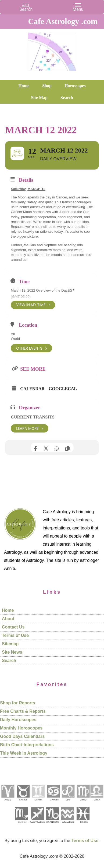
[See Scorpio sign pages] (21, 825)
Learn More (30, 428)
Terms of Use (15, 635)
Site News (12, 652)
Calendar (32, 389)
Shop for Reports (18, 703)
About (8, 619)
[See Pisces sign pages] (83, 825)
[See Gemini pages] (38, 803)
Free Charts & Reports (23, 711)
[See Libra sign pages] (97, 803)
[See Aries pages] (8, 803)
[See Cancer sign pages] (53, 803)
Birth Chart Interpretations (27, 745)
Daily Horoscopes (18, 720)
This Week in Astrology (24, 753)
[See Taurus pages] (23, 803)
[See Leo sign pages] (68, 803)
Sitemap (10, 644)
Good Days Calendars (22, 736)
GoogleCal (63, 389)
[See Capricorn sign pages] (53, 825)
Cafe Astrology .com (52, 50)
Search (9, 661)
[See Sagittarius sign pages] (37, 825)
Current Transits (33, 417)
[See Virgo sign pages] (83, 803)
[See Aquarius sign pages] (67, 825)
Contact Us (13, 627)
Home (8, 610)
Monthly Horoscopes (21, 728)
